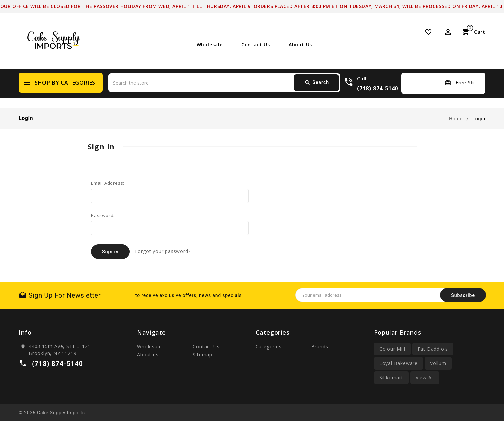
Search (317, 83)
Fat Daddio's (433, 349)
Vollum (438, 363)
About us (300, 44)
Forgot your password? (163, 251)
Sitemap (202, 354)
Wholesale (210, 44)
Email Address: (108, 183)
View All (425, 377)
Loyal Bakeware (398, 363)
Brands (320, 346)
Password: (103, 215)
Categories (269, 346)
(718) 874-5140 (377, 88)
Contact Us (256, 44)
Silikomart (391, 377)
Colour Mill (392, 349)
